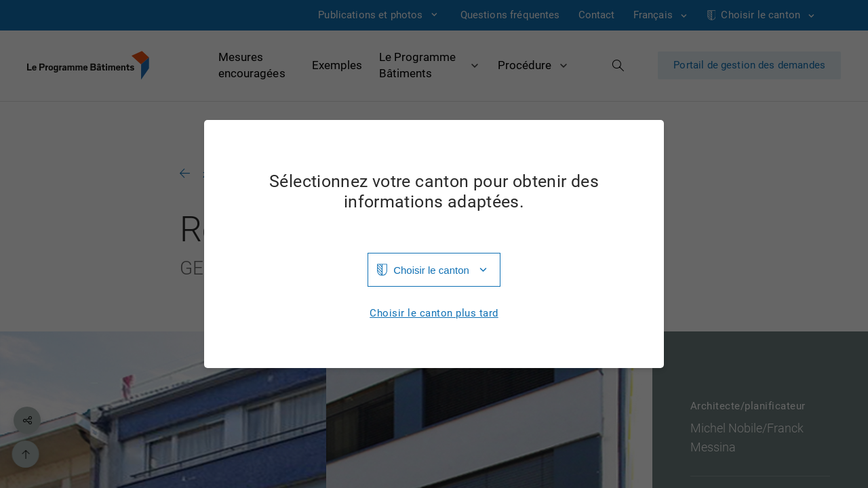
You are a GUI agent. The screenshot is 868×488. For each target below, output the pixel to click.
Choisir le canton (431, 270)
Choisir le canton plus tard (434, 313)
